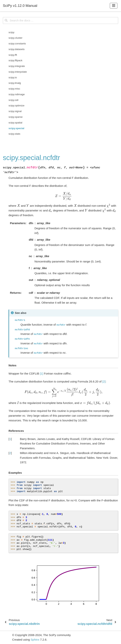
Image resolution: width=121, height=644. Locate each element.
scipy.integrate (17, 66)
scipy (11, 32)
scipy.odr (14, 100)
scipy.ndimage (17, 94)
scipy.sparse (16, 117)
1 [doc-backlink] (10, 439)
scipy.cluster (15, 38)
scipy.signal (15, 111)
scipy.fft (13, 55)
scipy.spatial (15, 123)
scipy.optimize (16, 106)
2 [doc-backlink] (10, 453)
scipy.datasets (17, 49)
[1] (42, 373)
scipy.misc (14, 89)
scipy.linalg (15, 83)
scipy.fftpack (15, 60)
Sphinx (35, 640)
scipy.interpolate (18, 72)
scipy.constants (17, 44)
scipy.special (16, 128)
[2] (104, 381)
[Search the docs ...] (60, 20)
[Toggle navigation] (114, 6)
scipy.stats (14, 134)
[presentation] (63, 196)
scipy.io (13, 77)
